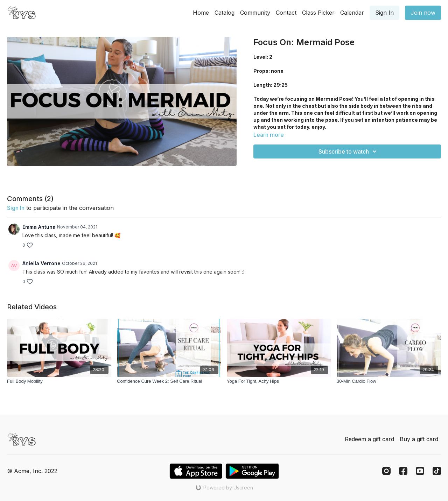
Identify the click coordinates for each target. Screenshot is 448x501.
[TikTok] (437, 471)
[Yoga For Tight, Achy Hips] (279, 381)
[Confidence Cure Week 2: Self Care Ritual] (169, 381)
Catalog (225, 13)
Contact (286, 13)
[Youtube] (420, 471)
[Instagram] (386, 471)
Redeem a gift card (369, 439)
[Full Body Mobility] (59, 381)
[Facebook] (403, 471)
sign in (16, 208)
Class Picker (318, 13)
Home (201, 13)
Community (255, 13)
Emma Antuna (39, 227)
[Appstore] (196, 471)
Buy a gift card (419, 439)
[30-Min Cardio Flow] (389, 381)
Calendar (352, 13)
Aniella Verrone (41, 263)
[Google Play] (252, 471)
